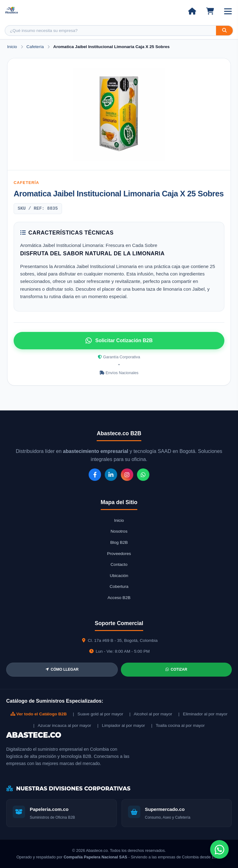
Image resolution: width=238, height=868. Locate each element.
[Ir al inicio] (192, 11)
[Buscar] (224, 31)
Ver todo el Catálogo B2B (39, 714)
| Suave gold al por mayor (98, 714)
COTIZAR (176, 669)
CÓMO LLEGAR (62, 669)
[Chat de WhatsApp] (219, 849)
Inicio (12, 47)
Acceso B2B (119, 598)
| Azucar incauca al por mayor (62, 725)
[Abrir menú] (228, 11)
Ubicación (119, 576)
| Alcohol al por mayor (151, 714)
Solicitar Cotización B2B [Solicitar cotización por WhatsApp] (119, 341)
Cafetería (36, 47)
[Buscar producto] (111, 31)
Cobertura (119, 586)
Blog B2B (119, 542)
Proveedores (119, 554)
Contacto (119, 564)
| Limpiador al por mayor (121, 725)
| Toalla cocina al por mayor (178, 725)
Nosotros (119, 531)
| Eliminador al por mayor (203, 714)
